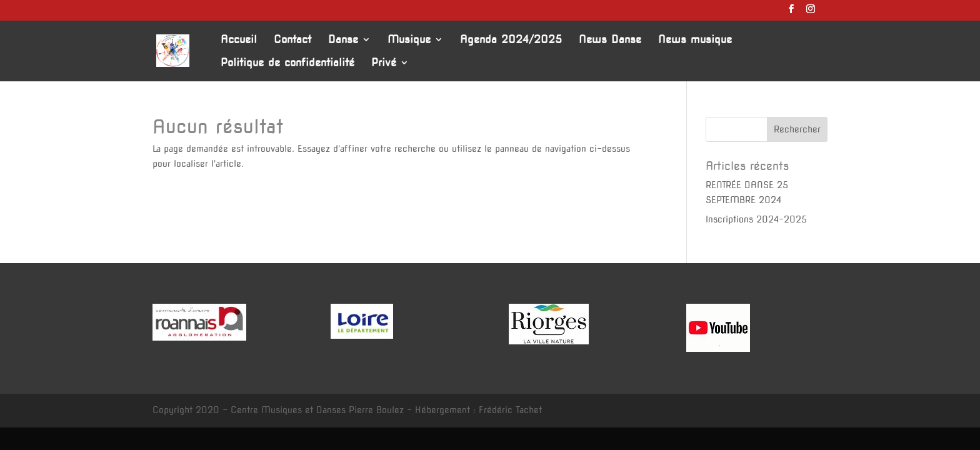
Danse (343, 40)
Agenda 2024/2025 (511, 40)
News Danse (610, 40)
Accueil (239, 40)
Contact (292, 40)
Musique (409, 40)
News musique (695, 40)
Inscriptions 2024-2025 (756, 219)
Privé (384, 63)
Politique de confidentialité (287, 63)
